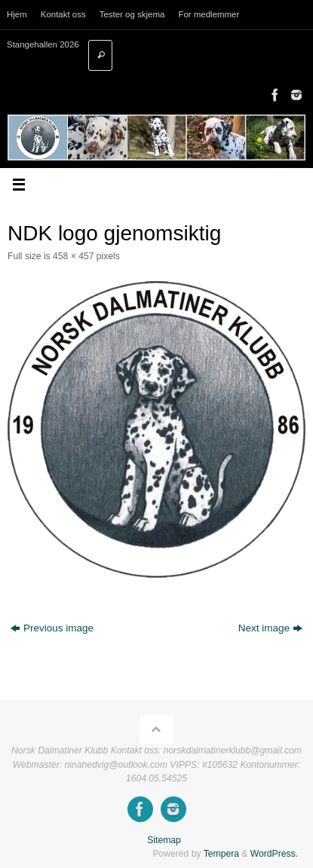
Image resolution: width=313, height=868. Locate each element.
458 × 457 (73, 256)
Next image (270, 628)
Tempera (221, 854)
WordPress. (274, 854)
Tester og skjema (132, 14)
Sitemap (164, 840)
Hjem (17, 14)
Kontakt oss (63, 14)
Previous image (52, 628)
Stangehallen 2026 (43, 44)
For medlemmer (209, 14)
